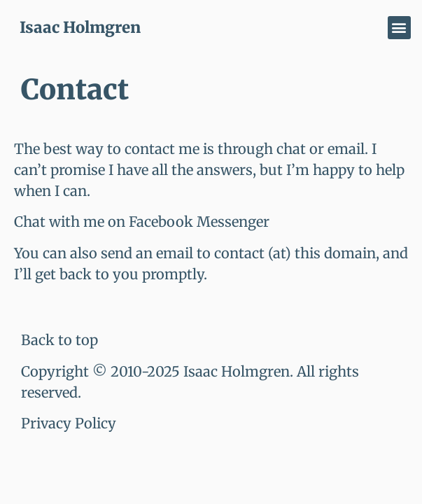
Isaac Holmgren (80, 27)
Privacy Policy (69, 423)
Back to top (59, 340)
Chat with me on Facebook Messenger (142, 222)
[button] (399, 28)
